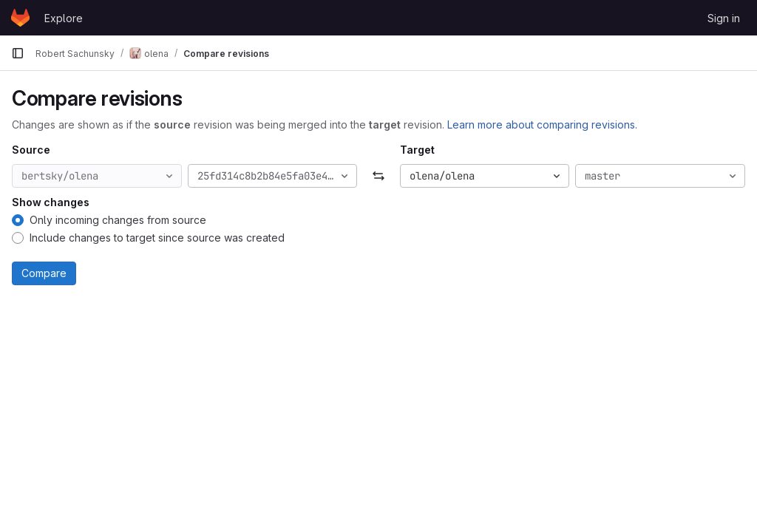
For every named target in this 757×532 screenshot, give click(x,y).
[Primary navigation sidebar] (18, 53)
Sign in (724, 18)
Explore (64, 18)
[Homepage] (20, 18)
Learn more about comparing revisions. (542, 125)
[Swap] (378, 176)
